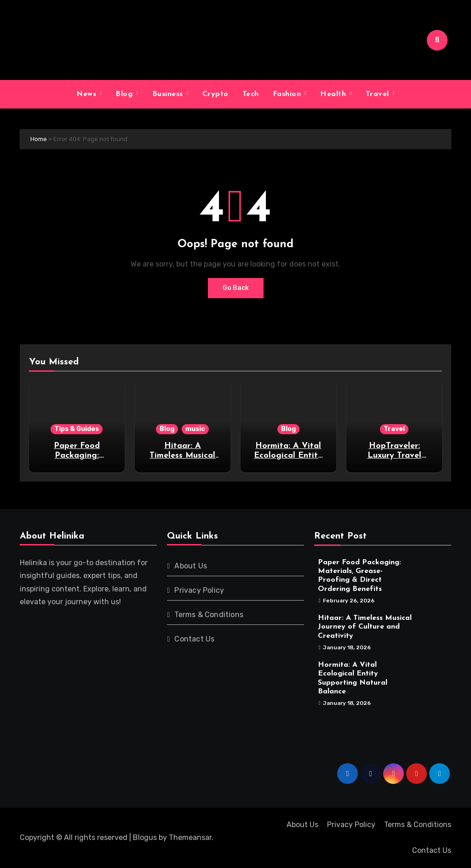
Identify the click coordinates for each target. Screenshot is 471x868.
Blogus (145, 837)
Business (169, 94)
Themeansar (190, 837)
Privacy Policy (199, 590)
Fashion (288, 94)
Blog (125, 94)
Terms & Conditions (209, 615)
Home (39, 139)
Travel (379, 94)
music (195, 429)
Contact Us (194, 639)
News (88, 94)
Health (334, 94)
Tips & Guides (77, 429)
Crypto (215, 94)
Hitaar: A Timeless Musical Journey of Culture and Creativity (365, 627)
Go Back (236, 288)
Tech (251, 94)
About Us (191, 566)
